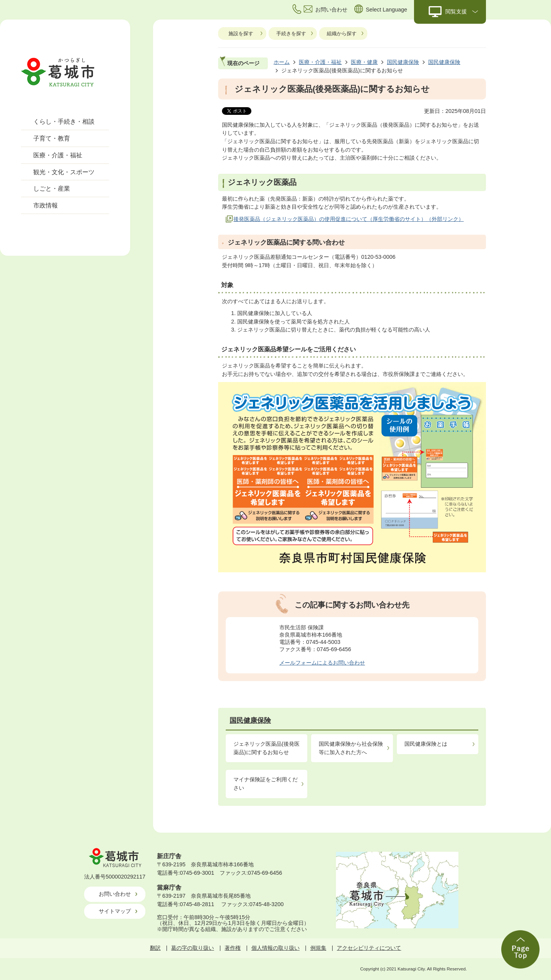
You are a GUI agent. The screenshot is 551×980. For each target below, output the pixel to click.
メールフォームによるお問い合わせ (322, 663)
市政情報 (46, 205)
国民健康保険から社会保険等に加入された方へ (351, 748)
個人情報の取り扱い (275, 948)
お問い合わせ (115, 894)
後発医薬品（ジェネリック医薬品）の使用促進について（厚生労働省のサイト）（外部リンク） (349, 219)
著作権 (233, 948)
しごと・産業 (52, 189)
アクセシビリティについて (369, 948)
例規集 (318, 948)
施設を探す (241, 33)
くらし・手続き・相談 (64, 122)
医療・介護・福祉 (58, 155)
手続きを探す (291, 33)
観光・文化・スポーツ (64, 172)
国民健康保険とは (426, 744)
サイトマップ (115, 911)
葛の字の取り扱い (192, 948)
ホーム (282, 62)
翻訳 (155, 948)
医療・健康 (364, 62)
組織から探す (342, 33)
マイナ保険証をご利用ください (266, 784)
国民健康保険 (403, 62)
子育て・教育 (52, 138)
